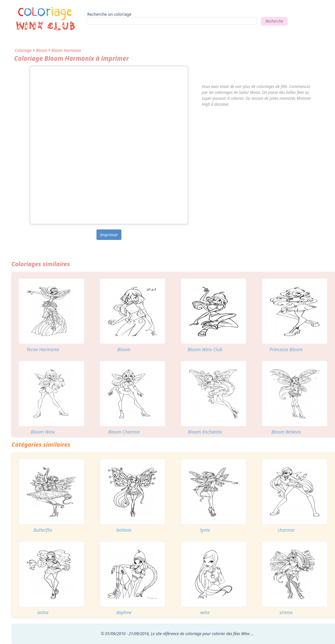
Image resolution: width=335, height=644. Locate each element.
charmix (286, 530)
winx (205, 612)
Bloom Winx (43, 432)
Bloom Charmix (124, 432)
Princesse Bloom (286, 349)
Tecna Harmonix (43, 349)
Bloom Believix (286, 432)
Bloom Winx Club (205, 349)
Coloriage (23, 50)
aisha (43, 612)
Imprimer (109, 235)
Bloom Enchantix (205, 432)
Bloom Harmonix (66, 50)
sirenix (286, 612)
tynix (205, 530)
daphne (124, 612)
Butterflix (43, 530)
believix (124, 530)
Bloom (41, 50)
